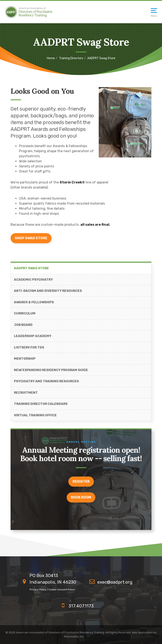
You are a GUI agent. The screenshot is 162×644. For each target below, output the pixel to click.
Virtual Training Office (35, 417)
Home (51, 58)
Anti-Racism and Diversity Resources (48, 293)
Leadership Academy (33, 338)
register (81, 483)
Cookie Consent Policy (62, 589)
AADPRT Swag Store (31, 270)
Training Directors (71, 58)
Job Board (23, 327)
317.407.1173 (81, 606)
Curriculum (25, 315)
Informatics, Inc (74, 636)
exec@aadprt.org (115, 582)
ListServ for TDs (29, 349)
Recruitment (26, 394)
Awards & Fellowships (34, 304)
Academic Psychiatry (33, 281)
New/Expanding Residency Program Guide (51, 372)
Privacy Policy (38, 589)
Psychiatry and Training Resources (46, 383)
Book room (81, 499)
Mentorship (25, 360)
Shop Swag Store (31, 240)
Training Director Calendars (41, 406)
